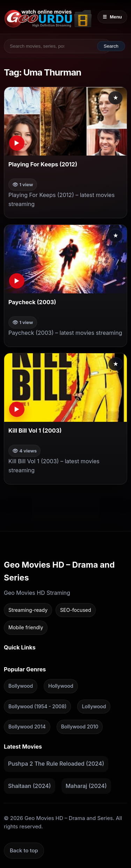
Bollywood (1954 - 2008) (37, 706)
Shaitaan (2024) (30, 786)
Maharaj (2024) (86, 786)
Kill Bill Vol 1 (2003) (35, 431)
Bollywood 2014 (27, 727)
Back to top (24, 850)
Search (111, 46)
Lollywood (94, 706)
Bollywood (21, 686)
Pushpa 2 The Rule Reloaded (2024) (56, 764)
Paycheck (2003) (32, 302)
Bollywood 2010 (80, 727)
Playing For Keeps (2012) (43, 164)
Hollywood (61, 686)
